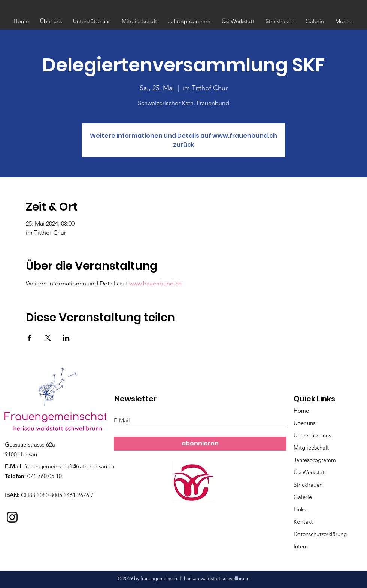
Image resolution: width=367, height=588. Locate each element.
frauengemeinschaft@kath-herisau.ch (69, 466)
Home (301, 411)
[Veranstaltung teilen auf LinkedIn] (66, 338)
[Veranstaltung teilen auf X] (48, 338)
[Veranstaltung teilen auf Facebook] (29, 338)
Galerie (303, 497)
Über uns (304, 423)
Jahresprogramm (315, 460)
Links (300, 509)
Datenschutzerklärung (320, 534)
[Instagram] (12, 517)
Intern (301, 546)
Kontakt (303, 522)
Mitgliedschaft (311, 448)
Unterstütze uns (312, 435)
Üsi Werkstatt (310, 472)
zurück (184, 145)
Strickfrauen (308, 485)
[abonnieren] (200, 444)
